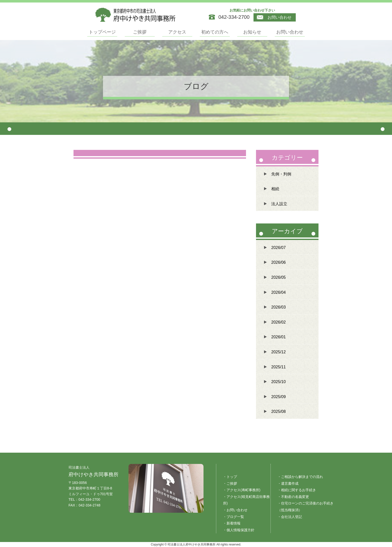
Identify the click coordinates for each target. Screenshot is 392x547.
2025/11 (278, 367)
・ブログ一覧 (233, 517)
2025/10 (278, 382)
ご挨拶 (140, 32)
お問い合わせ (274, 18)
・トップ (230, 477)
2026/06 (278, 262)
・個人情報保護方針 (239, 530)
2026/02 (278, 322)
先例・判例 (281, 174)
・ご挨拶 (230, 483)
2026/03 (278, 307)
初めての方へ (215, 32)
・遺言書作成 (288, 483)
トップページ (102, 32)
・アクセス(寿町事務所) (242, 490)
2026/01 (278, 337)
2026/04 (278, 292)
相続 (275, 189)
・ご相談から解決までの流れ (300, 477)
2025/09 (278, 397)
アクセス (177, 32)
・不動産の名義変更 (293, 497)
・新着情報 (232, 523)
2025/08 (278, 412)
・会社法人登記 (290, 517)
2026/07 (278, 248)
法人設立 (279, 204)
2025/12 (278, 352)
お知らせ (252, 32)
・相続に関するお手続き (297, 490)
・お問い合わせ (235, 510)
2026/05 (278, 277)
